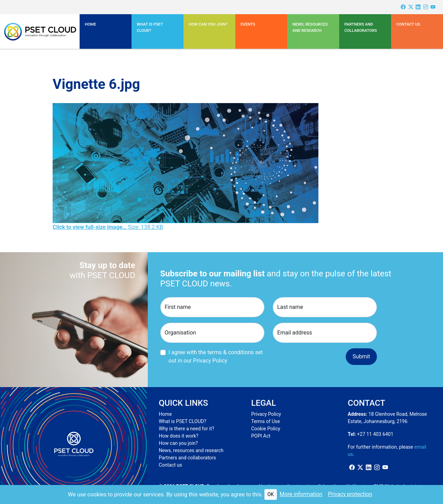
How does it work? (179, 436)
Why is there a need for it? (187, 429)
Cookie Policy (266, 429)
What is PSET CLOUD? (183, 421)
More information (301, 494)
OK (271, 494)
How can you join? (208, 24)
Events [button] (248, 24)
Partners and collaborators (187, 458)
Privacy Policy (266, 414)
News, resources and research (310, 27)
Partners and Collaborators (361, 27)
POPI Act (261, 436)
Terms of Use (266, 421)
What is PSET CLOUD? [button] (150, 27)
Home (91, 24)
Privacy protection (350, 494)
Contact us (408, 24)
